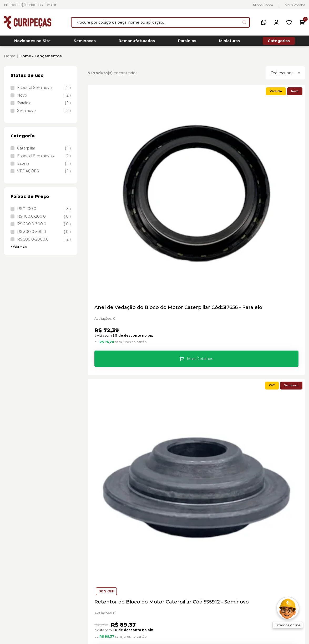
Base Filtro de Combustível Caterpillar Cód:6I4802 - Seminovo (122, 317)
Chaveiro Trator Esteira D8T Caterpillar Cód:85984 (195, 317)
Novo (44, 98)
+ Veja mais (19, 250)
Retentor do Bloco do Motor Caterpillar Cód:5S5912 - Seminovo (195, 167)
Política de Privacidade (219, 556)
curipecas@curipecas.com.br (30, 5)
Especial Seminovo (44, 91)
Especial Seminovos (44, 159)
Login (277, 503)
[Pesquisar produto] (244, 22)
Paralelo (44, 106)
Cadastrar (202, 465)
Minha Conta (263, 5)
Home (10, 59)
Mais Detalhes (126, 215)
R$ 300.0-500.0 (44, 234)
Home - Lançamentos (41, 59)
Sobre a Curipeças (214, 503)
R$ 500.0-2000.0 (44, 242)
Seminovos (85, 42)
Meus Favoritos (287, 529)
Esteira (44, 166)
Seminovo (44, 113)
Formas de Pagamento (219, 529)
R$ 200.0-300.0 (44, 227)
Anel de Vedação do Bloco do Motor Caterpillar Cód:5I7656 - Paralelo (121, 167)
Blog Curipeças (211, 565)
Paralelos (187, 42)
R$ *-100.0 (44, 212)
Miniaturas (229, 42)
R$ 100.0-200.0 (44, 219)
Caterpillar (44, 151)
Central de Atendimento (221, 511)
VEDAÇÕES (44, 174)
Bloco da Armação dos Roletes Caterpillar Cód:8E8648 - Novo (268, 167)
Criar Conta (283, 538)
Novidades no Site (32, 42)
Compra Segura (211, 520)
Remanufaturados (137, 42)
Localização (207, 538)
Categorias (279, 42)
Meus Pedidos (295, 5)
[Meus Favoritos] (289, 22)
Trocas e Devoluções (217, 547)
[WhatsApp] (264, 22)
